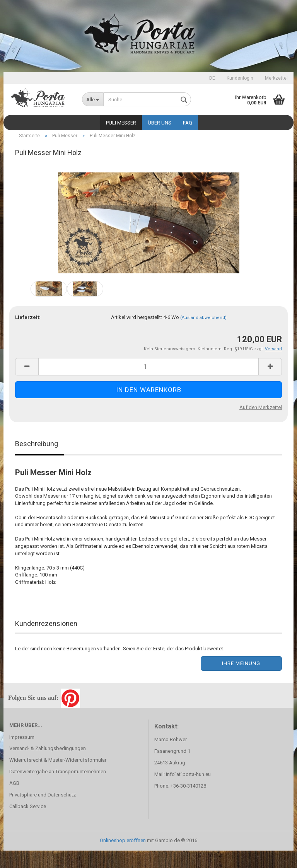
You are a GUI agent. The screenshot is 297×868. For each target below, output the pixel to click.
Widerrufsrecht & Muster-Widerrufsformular (58, 777)
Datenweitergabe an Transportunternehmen (58, 789)
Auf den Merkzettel (261, 425)
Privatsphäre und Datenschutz (43, 812)
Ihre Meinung (241, 681)
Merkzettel (276, 78)
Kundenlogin (240, 78)
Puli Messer (121, 123)
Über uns (160, 123)
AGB (14, 801)
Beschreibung (37, 461)
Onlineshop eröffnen (123, 858)
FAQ (188, 123)
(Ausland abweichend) (203, 335)
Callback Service (28, 824)
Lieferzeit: (28, 335)
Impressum (22, 755)
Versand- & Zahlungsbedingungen (48, 766)
